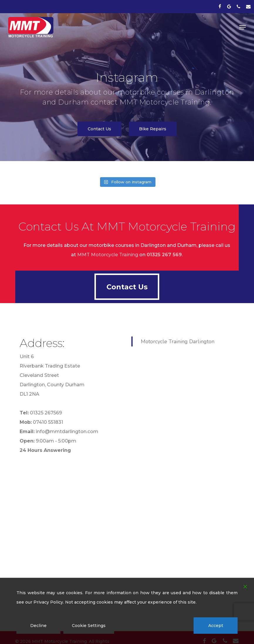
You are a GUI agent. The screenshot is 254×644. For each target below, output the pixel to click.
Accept (216, 626)
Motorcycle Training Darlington (178, 341)
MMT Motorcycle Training (108, 255)
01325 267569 (46, 413)
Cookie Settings (89, 626)
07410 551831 (48, 422)
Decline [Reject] (38, 626)
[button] (243, 27)
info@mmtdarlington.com (67, 432)
